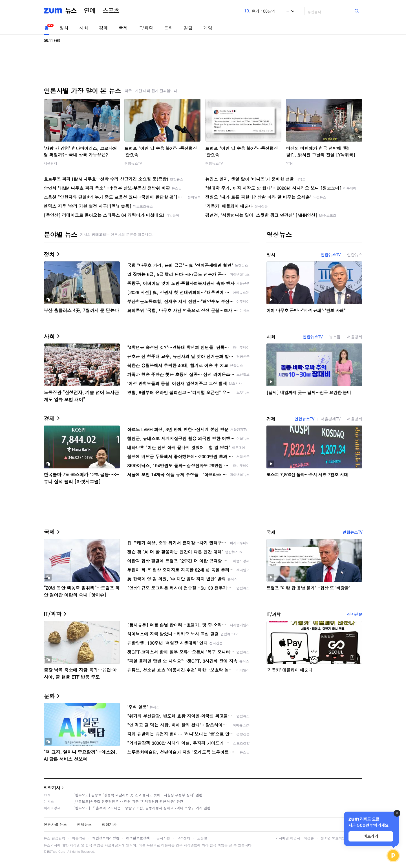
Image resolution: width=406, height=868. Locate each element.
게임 (208, 28)
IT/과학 (146, 28)
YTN (289, 163)
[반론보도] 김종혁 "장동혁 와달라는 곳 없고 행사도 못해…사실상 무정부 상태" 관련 (138, 795)
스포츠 (111, 11)
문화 (168, 28)
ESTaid (52, 852)
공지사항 (163, 838)
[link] (400, 9)
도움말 (202, 838)
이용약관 (79, 838)
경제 (103, 28)
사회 (84, 28)
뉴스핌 (335, 337)
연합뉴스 (355, 255)
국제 (123, 28)
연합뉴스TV (133, 163)
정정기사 (52, 787)
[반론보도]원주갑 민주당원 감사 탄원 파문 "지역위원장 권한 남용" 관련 (128, 801)
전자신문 (355, 614)
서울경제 (50, 163)
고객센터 (184, 838)
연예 (90, 11)
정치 (64, 28)
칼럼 (188, 28)
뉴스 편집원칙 (54, 838)
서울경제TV (330, 419)
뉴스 (71, 11)
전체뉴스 (84, 824)
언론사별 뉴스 (55, 824)
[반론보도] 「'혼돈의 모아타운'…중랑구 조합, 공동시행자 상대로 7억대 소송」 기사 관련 (142, 808)
